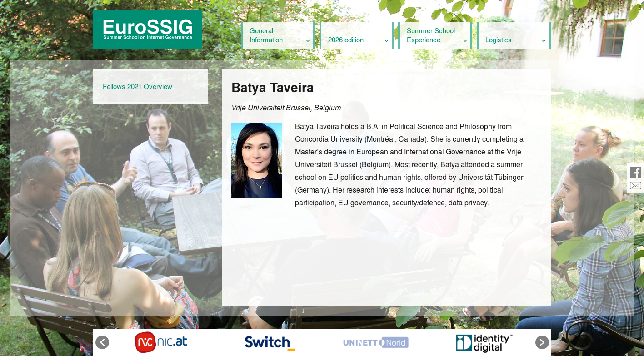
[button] (102, 342)
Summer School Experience (431, 35)
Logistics (499, 40)
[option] (161, 342)
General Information (266, 35)
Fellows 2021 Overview (137, 86)
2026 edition (346, 40)
